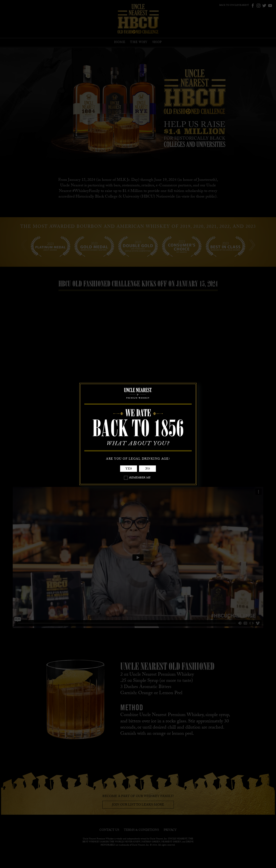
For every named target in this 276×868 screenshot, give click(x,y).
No (148, 469)
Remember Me (140, 478)
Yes (129, 469)
